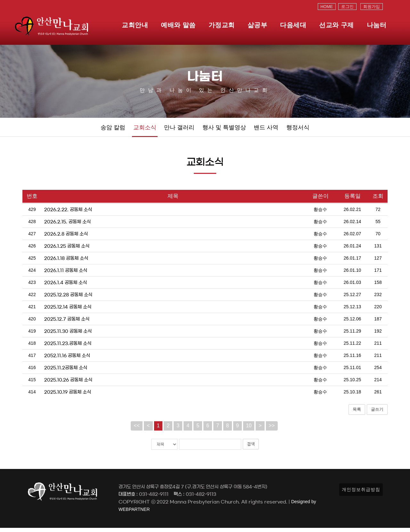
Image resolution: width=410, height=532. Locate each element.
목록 (357, 413)
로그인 (347, 7)
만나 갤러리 (179, 130)
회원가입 (372, 7)
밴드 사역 (266, 130)
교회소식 (145, 130)
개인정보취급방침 (361, 494)
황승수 (320, 214)
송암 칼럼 (113, 130)
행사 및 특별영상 (224, 130)
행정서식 (298, 130)
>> (272, 430)
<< (137, 430)
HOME (327, 7)
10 (249, 430)
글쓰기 (377, 413)
